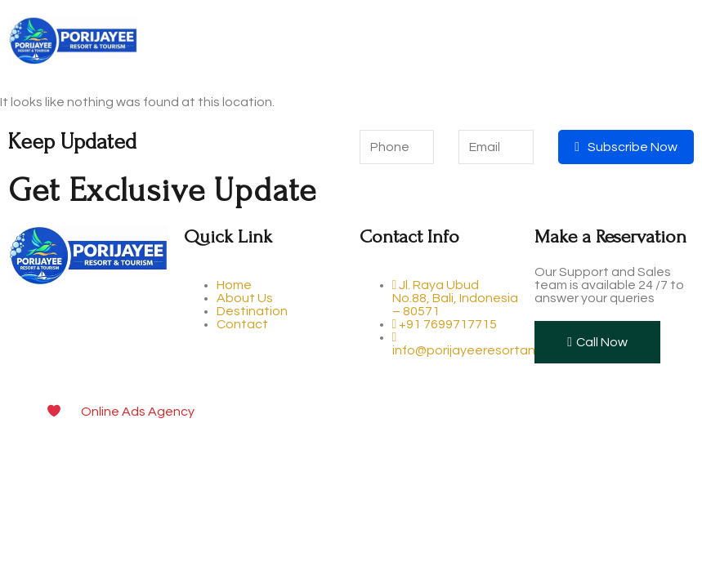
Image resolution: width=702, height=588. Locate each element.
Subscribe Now (626, 147)
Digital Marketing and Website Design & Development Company (401, 412)
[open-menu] (681, 42)
